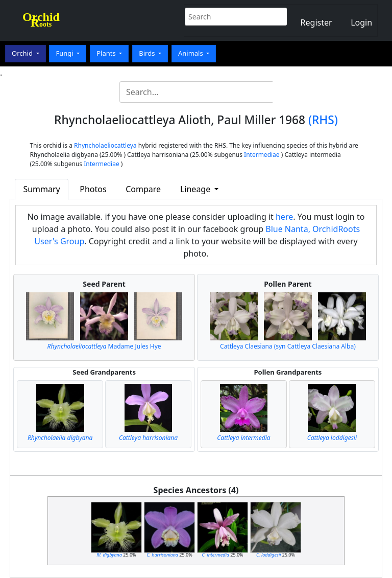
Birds (148, 53)
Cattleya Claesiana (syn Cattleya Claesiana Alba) (288, 346)
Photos (93, 189)
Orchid (23, 53)
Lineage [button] (196, 189)
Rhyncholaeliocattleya (105, 145)
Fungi (65, 53)
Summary (41, 189)
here (284, 217)
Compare (143, 189)
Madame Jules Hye (104, 346)
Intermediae (262, 155)
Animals (191, 53)
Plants (107, 53)
